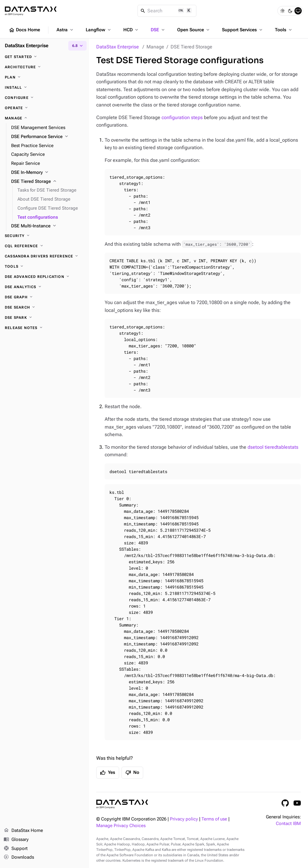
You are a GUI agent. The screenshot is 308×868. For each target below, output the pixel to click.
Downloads (19, 857)
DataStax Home (23, 831)
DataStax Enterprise (118, 47)
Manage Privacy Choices (121, 826)
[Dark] (290, 11)
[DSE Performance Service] (48, 137)
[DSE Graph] (45, 297)
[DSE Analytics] (45, 287)
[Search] (167, 11)
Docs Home (24, 30)
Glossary (16, 840)
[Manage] (45, 118)
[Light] (282, 11)
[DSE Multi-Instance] (48, 226)
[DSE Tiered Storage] (48, 182)
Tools (284, 30)
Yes (108, 773)
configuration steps (182, 117)
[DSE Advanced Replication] (45, 277)
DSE (158, 30)
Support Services (243, 30)
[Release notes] (45, 328)
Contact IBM (288, 824)
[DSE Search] (45, 307)
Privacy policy (184, 819)
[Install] (45, 88)
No (132, 773)
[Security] (45, 236)
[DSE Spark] (45, 318)
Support (16, 849)
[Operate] (45, 108)
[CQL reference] (45, 246)
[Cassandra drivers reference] (45, 256)
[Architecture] (45, 67)
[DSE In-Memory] (48, 173)
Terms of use (214, 819)
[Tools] (45, 266)
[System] (298, 11)
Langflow (99, 30)
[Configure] (45, 98)
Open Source (194, 30)
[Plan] (45, 77)
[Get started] (45, 57)
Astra (65, 30)
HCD (131, 30)
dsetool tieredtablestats (273, 447)
